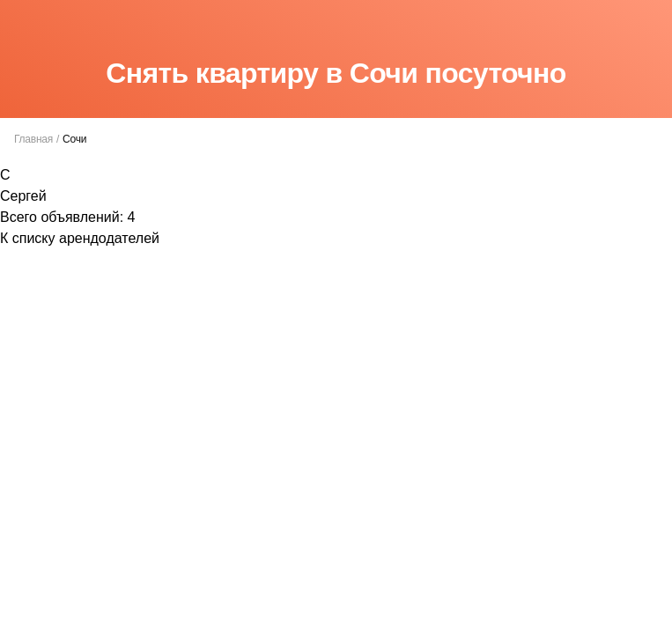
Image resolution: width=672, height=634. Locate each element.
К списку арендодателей (80, 238)
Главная (33, 139)
